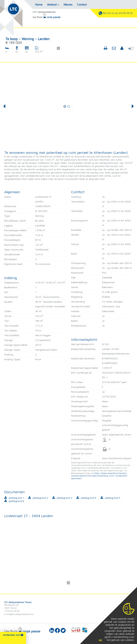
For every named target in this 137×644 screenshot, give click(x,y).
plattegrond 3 (64, 498)
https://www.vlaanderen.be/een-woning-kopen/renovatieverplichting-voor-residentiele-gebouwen (100, 476)
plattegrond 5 (113, 498)
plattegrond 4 (88, 498)
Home (39, 4)
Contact (82, 4)
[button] (59, 48)
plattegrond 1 (16, 498)
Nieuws (68, 4)
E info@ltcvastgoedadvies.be (19, 614)
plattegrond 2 (40, 498)
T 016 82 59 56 (12, 611)
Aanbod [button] (53, 4)
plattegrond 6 (16, 501)
